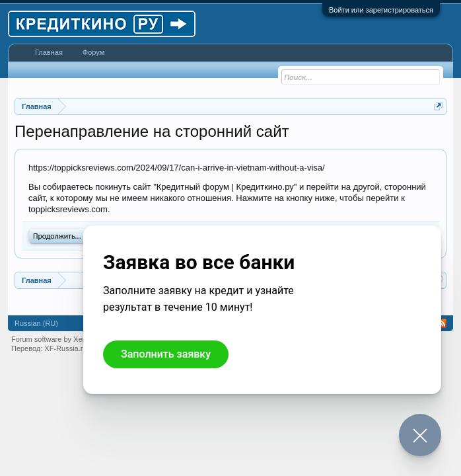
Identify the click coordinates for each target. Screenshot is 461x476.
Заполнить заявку (166, 354)
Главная (49, 52)
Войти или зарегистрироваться (381, 10)
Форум (93, 52)
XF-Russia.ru (65, 348)
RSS (442, 323)
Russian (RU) (36, 323)
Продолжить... (57, 236)
